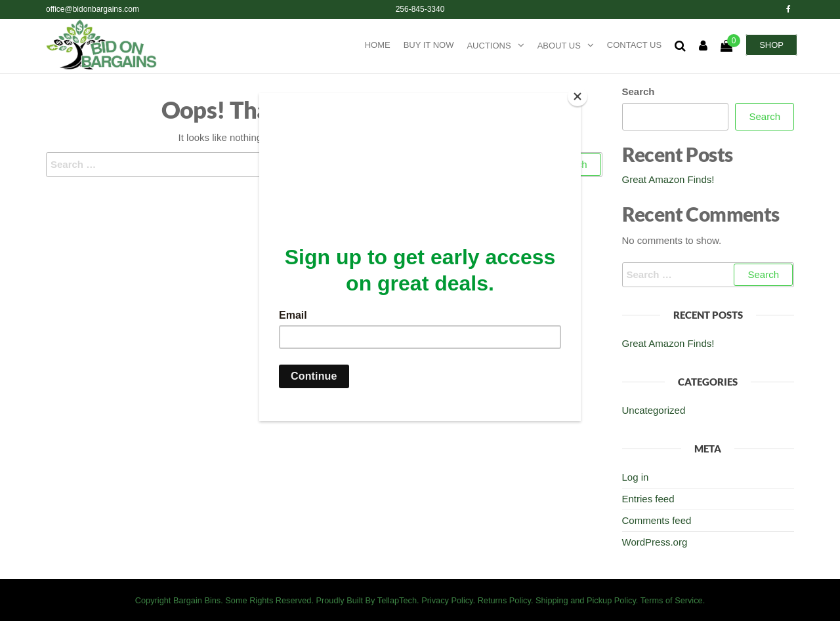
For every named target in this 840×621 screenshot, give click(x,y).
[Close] (577, 96)
